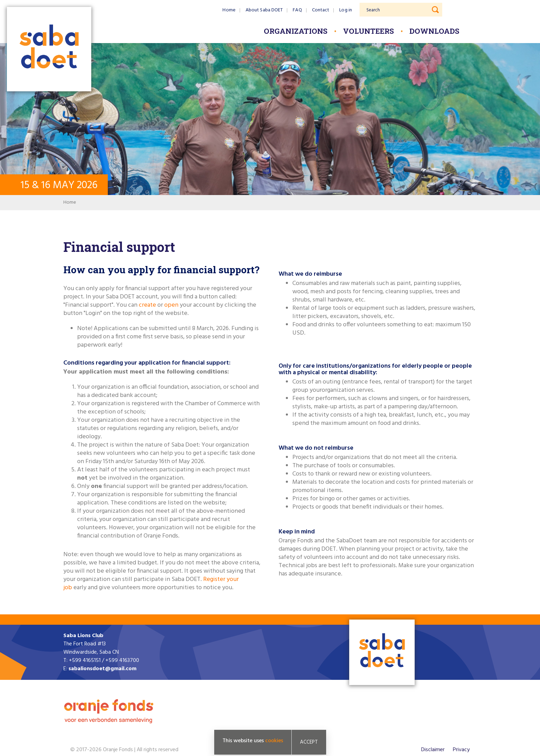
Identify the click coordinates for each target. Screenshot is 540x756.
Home (229, 10)
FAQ (297, 10)
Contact (321, 10)
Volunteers (368, 31)
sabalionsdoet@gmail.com (102, 669)
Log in (346, 10)
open (171, 305)
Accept (309, 742)
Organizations (296, 31)
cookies (274, 741)
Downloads (434, 31)
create (148, 305)
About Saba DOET (264, 10)
